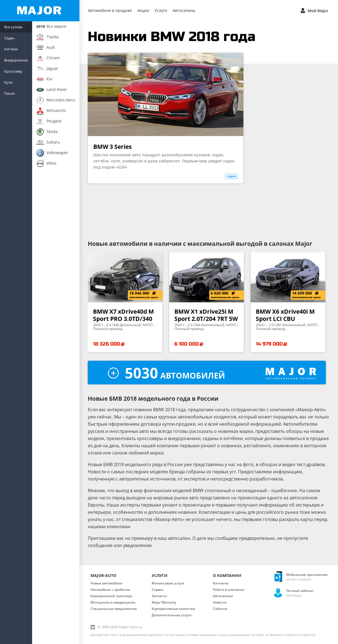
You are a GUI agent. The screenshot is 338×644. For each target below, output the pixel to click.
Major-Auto (103, 575)
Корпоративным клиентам (173, 609)
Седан (9, 38)
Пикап (10, 93)
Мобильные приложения (307, 575)
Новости (220, 602)
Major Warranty (164, 602)
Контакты (221, 583)
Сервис (158, 590)
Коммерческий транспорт (112, 596)
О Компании (227, 575)
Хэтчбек (11, 49)
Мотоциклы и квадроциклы (113, 602)
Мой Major (314, 10)
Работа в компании (229, 590)
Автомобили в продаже (110, 10)
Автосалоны (184, 10)
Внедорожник (16, 60)
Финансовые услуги (168, 583)
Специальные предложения (114, 609)
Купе (8, 82)
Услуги (161, 10)
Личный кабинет (300, 591)
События (220, 609)
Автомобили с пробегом (110, 590)
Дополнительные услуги (172, 615)
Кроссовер (13, 71)
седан (231, 176)
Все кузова (13, 27)
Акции (143, 10)
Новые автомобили (106, 583)
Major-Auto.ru (131, 627)
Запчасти (159, 596)
